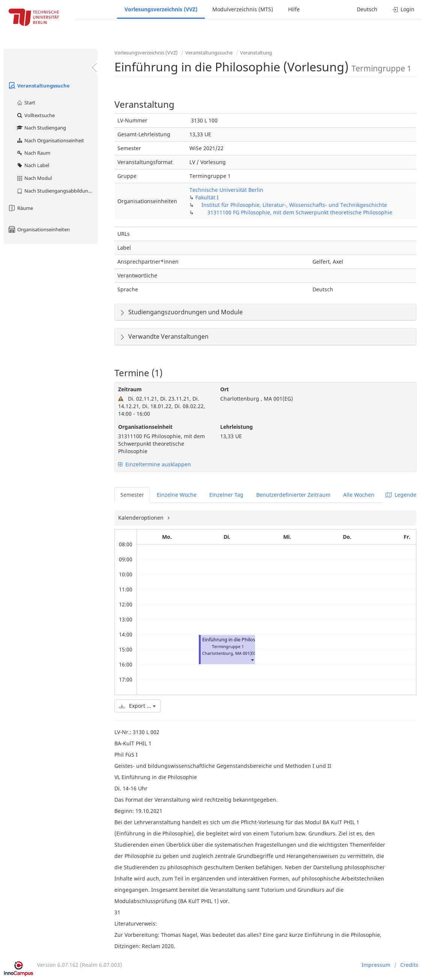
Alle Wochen (359, 495)
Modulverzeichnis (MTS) (243, 9)
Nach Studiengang (41, 128)
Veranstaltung (256, 53)
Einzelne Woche (177, 495)
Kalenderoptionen (142, 518)
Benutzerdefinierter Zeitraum (293, 495)
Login (403, 9)
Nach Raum (33, 153)
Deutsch (367, 9)
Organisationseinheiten (39, 229)
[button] (252, 660)
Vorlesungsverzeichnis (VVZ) (161, 9)
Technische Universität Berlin (226, 190)
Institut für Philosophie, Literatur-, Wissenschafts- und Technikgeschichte (294, 205)
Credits (409, 965)
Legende (401, 495)
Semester (132, 495)
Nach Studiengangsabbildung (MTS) (57, 191)
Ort (225, 389)
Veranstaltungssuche (39, 86)
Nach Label (33, 165)
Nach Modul (34, 178)
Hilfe (294, 9)
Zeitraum (130, 389)
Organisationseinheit (145, 427)
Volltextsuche (35, 115)
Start (26, 103)
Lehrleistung (237, 427)
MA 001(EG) (246, 653)
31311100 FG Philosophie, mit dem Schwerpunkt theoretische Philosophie (300, 212)
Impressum (376, 965)
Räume (20, 208)
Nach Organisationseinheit (50, 140)
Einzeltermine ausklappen (155, 464)
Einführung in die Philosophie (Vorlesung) (249, 640)
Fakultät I (207, 197)
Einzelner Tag (226, 495)
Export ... (137, 706)
